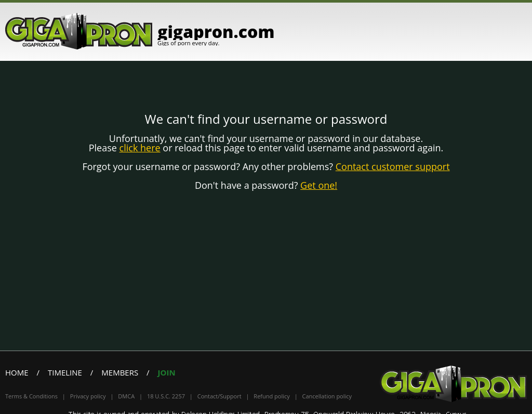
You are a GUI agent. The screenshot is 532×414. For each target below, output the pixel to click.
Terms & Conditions (31, 396)
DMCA (126, 396)
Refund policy (271, 396)
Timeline (65, 372)
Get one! (319, 185)
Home (17, 372)
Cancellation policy (327, 396)
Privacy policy (88, 396)
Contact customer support (393, 166)
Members (120, 372)
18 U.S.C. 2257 (166, 396)
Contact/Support (220, 396)
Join (167, 372)
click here (140, 148)
